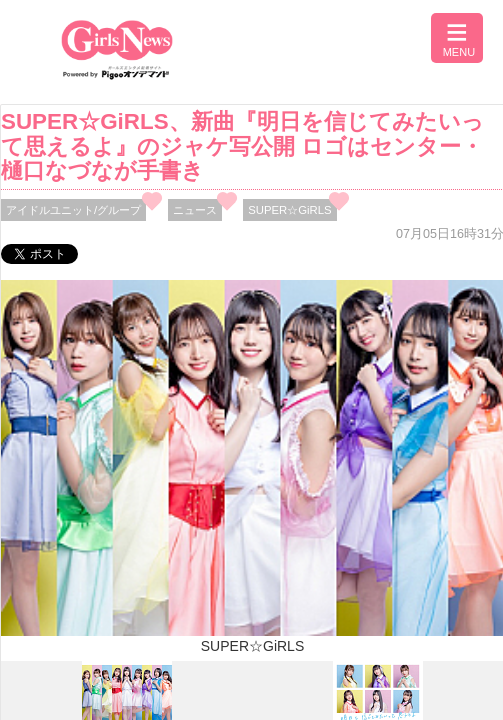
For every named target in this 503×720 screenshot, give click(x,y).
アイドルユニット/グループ (73, 210)
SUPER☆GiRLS (289, 210)
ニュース (195, 210)
